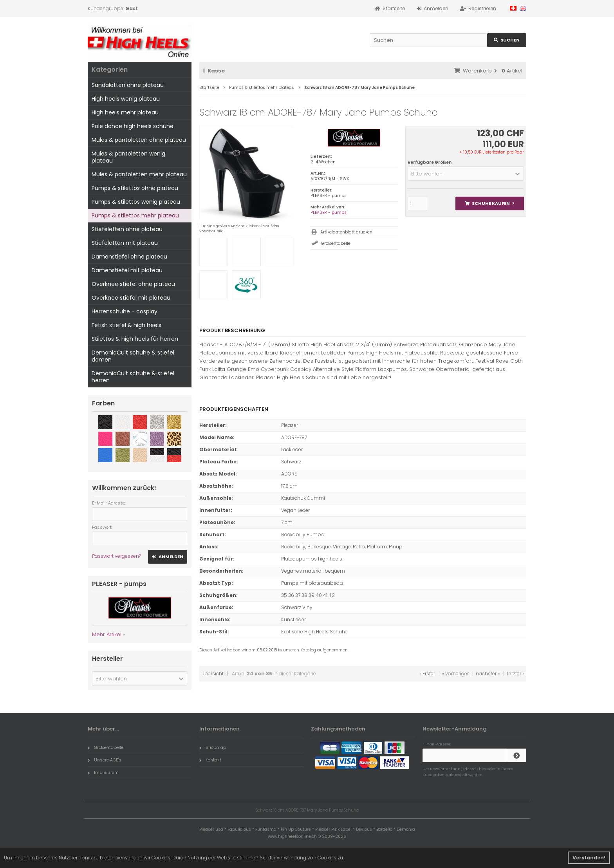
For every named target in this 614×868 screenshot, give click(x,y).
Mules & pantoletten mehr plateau (139, 174)
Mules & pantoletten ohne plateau (139, 140)
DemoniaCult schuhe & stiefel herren (133, 377)
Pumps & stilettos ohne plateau (135, 188)
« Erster (427, 674)
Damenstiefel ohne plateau (129, 257)
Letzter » (516, 674)
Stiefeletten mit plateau (125, 243)
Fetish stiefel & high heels (126, 325)
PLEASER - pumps (329, 212)
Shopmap (213, 747)
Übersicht (212, 674)
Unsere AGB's (105, 760)
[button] (466, 174)
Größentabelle (336, 243)
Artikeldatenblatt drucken (346, 232)
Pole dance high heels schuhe (133, 126)
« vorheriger (455, 674)
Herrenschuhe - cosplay (125, 311)
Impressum (103, 772)
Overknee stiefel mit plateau (131, 298)
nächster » (488, 674)
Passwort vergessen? (116, 556)
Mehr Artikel (107, 634)
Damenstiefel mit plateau (127, 270)
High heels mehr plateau (125, 112)
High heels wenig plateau (126, 99)
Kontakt (210, 760)
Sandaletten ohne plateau (128, 85)
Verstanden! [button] (589, 858)
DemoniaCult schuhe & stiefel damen (133, 356)
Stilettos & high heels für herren (135, 339)
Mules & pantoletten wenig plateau (128, 157)
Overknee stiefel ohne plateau (133, 284)
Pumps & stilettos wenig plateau (136, 202)
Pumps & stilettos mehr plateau (135, 215)
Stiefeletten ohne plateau (127, 229)
